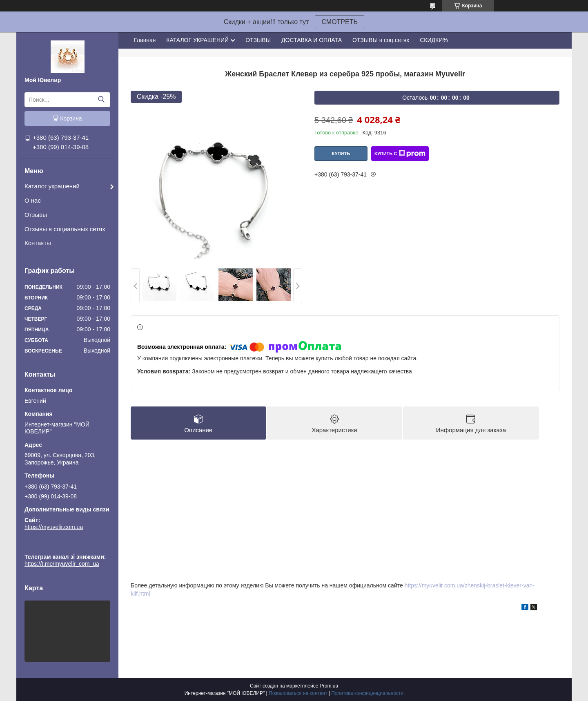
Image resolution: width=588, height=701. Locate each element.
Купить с (400, 154)
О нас (33, 200)
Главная (145, 40)
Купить (341, 154)
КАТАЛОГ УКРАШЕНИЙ (197, 40)
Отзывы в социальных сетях (65, 229)
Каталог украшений (52, 186)
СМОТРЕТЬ (340, 22)
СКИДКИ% (434, 40)
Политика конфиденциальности (367, 693)
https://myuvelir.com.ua (54, 527)
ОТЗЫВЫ (258, 40)
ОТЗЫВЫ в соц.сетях (381, 40)
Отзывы (36, 215)
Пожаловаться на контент (298, 693)
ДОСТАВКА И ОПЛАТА (312, 40)
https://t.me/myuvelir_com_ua (62, 545)
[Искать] (101, 100)
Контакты (38, 243)
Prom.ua (329, 686)
